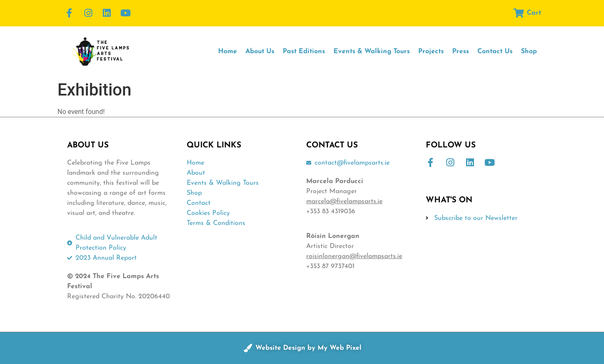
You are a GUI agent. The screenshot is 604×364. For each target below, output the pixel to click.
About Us (260, 52)
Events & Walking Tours (372, 52)
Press (461, 52)
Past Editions (304, 52)
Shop (529, 52)
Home (228, 52)
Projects (431, 52)
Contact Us (495, 52)
